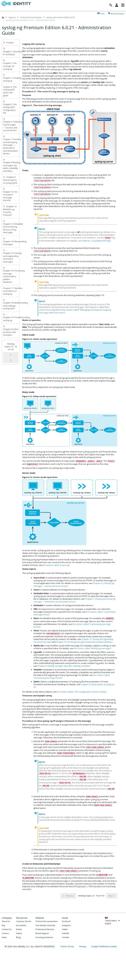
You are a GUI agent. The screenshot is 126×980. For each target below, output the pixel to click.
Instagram (66, 925)
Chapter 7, (74, 600)
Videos (19, 933)
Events (19, 929)
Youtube (66, 937)
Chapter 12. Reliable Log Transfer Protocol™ (10, 211)
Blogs (19, 937)
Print (102, 13)
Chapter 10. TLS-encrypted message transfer (11, 195)
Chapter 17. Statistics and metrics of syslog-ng (11, 291)
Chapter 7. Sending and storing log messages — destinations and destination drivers (11, 145)
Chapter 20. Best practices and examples (11, 331)
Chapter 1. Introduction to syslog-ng (11, 52)
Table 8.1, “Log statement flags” (97, 241)
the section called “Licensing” (56, 565)
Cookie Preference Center (104, 946)
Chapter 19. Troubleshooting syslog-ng (11, 318)
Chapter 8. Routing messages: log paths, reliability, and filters (11, 166)
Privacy (83, 946)
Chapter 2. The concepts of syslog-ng (10, 65)
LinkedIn (65, 933)
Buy (3, 925)
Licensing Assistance (44, 937)
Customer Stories (24, 921)
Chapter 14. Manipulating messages (11, 242)
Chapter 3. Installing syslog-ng (11, 78)
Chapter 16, (84, 642)
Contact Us (7, 929)
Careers (5, 933)
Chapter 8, (64, 666)
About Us (6, 921)
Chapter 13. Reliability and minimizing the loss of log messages (11, 227)
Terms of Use (67, 946)
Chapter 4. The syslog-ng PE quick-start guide (10, 91)
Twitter (65, 929)
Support (12, 17)
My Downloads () (117, 13)
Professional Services (45, 929)
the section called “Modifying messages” (93, 648)
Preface (8, 43)
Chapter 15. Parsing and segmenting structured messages (11, 256)
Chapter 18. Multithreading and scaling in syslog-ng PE (11, 304)
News (4, 937)
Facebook (66, 921)
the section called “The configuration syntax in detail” (82, 692)
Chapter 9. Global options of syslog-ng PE (10, 180)
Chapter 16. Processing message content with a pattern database (11, 275)
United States (113, 921)
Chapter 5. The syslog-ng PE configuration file (10, 107)
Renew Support (42, 933)
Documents (21, 925)
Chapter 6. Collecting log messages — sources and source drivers (11, 125)
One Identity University (45, 925)
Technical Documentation (31, 17)
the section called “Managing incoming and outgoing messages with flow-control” (75, 311)
